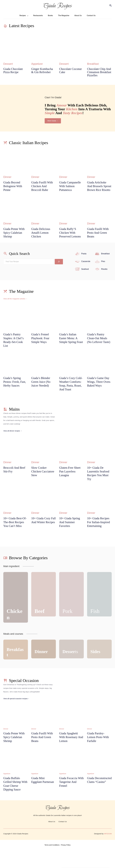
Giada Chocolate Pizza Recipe (14, 71)
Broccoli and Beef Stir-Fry (15, 481)
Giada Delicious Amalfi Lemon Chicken (41, 238)
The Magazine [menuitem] (64, 15)
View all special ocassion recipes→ (17, 715)
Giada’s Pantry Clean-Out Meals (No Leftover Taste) (99, 344)
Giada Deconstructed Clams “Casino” (97, 799)
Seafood (85, 275)
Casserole (86, 267)
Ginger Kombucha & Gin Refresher (43, 71)
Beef (40, 628)
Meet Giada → (53, 121)
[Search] (59, 267)
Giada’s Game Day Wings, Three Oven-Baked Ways (99, 389)
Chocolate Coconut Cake (71, 71)
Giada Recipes (57, 5)
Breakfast (93, 64)
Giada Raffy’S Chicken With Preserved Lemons (71, 238)
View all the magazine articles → (16, 304)
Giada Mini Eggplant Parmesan (43, 797)
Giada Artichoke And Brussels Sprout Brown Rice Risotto (99, 189)
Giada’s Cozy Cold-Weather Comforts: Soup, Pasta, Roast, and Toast (70, 393)
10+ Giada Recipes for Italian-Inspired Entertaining (99, 534)
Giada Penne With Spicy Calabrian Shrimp (15, 238)
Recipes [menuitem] (23, 15)
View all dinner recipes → (13, 442)
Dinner (8, 177)
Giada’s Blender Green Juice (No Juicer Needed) (41, 389)
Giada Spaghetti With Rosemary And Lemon (69, 754)
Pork (68, 628)
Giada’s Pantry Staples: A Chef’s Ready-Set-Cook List (14, 346)
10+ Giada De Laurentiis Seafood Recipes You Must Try (99, 485)
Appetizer (37, 64)
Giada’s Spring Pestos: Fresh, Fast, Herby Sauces (15, 389)
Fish (95, 628)
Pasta (84, 259)
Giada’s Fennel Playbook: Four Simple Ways (41, 344)
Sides (96, 668)
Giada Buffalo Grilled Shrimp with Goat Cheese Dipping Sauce (15, 801)
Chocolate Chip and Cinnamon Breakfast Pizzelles (99, 72)
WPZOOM (108, 852)
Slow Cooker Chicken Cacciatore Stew (43, 483)
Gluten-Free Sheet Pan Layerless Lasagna (70, 483)
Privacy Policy (66, 863)
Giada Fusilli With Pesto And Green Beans (99, 238)
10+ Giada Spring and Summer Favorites (70, 534)
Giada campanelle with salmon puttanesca (71, 187)
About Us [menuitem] (78, 15)
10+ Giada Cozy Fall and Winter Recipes (41, 534)
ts (71, 668)
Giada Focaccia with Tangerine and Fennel (69, 799)
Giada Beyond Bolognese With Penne (13, 187)
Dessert (8, 64)
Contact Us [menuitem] (91, 15)
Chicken (15, 631)
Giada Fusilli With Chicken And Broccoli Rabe (43, 187)
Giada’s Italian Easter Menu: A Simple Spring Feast (69, 346)
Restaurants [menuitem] (38, 15)
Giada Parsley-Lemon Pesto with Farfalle (99, 754)
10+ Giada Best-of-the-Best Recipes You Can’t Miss (15, 536)
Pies (103, 267)
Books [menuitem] (50, 15)
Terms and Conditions (52, 863)
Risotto (104, 275)
